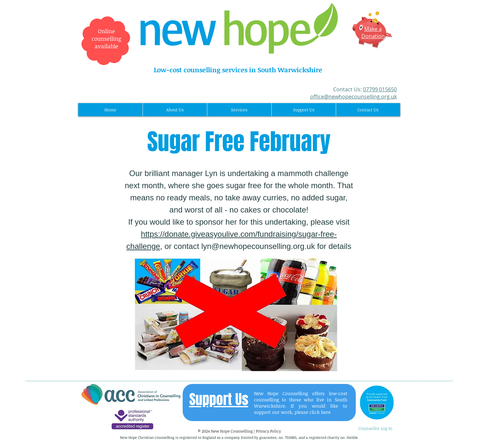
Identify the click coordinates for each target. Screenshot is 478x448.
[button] (175, 110)
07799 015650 (380, 89)
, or (167, 246)
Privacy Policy (268, 431)
